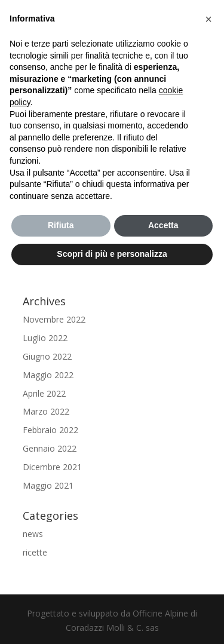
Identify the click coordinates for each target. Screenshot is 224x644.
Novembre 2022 (54, 319)
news (33, 534)
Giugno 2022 (47, 356)
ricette (35, 552)
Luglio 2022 (45, 338)
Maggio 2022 (48, 375)
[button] (208, 19)
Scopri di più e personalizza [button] (112, 254)
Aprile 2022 (44, 393)
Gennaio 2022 (50, 448)
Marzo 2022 (46, 411)
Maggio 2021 (48, 485)
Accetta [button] (163, 225)
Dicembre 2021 (52, 467)
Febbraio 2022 (50, 430)
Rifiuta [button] (61, 225)
